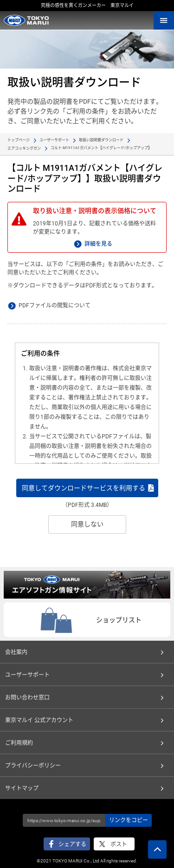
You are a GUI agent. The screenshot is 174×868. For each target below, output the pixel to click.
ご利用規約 (19, 743)
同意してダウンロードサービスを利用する (84, 488)
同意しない (87, 524)
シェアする (72, 844)
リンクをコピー (129, 820)
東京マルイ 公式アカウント (39, 720)
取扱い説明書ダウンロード (101, 140)
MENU (164, 20)
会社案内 (16, 652)
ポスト (119, 844)
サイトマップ (22, 788)
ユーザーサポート (54, 140)
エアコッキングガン (24, 148)
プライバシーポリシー (33, 766)
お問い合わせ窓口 (27, 698)
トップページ (19, 140)
